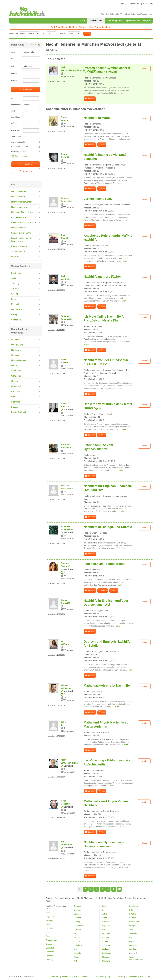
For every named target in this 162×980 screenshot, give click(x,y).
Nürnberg (105, 949)
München (15, 340)
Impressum (66, 977)
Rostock (132, 918)
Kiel (75, 961)
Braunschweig (52, 940)
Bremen (49, 944)
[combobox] (31, 73)
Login (122, 4)
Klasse (14, 80)
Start (83, 21)
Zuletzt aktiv (16, 137)
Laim (13, 299)
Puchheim (16, 391)
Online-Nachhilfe (19, 217)
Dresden (49, 956)
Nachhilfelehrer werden (22, 202)
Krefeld (104, 914)
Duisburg (50, 960)
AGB (76, 977)
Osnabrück (134, 906)
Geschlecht (16, 117)
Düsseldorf (78, 906)
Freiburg (77, 922)
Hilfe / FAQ (148, 4)
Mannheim (106, 933)
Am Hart (15, 289)
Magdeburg (106, 926)
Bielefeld (49, 928)
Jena (76, 949)
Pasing (14, 315)
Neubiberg (16, 350)
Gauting (15, 381)
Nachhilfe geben (114, 21)
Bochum (49, 932)
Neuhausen (16, 309)
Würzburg (133, 949)
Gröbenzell (16, 386)
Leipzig (104, 918)
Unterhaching (17, 345)
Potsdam (133, 914)
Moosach (15, 304)
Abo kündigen (131, 977)
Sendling (15, 283)
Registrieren (134, 4)
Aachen (49, 913)
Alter (13, 111)
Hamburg (77, 937)
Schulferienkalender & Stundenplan (21, 240)
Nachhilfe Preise (19, 228)
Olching (15, 397)
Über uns (55, 977)
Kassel (76, 957)
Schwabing (16, 320)
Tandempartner (18, 252)
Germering (16, 376)
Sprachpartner (133, 21)
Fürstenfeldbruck (19, 412)
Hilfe (142, 977)
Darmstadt (50, 948)
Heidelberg (78, 945)
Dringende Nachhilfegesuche (24, 212)
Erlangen (77, 910)
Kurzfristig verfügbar (25, 151)
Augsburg (50, 917)
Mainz (104, 930)
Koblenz (105, 906)
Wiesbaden (134, 941)
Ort (12, 66)
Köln (103, 910)
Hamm (76, 933)
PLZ (44, 34)
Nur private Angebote (25, 147)
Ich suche (13, 34)
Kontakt (120, 977)
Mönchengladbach (109, 945)
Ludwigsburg (107, 922)
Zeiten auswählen (20, 156)
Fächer (14, 73)
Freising (15, 407)
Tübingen (133, 933)
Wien (131, 957)
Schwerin (133, 910)
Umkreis (62, 34)
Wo (13, 98)
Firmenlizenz (99, 977)
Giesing (15, 294)
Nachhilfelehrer (18, 197)
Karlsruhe (78, 953)
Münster (105, 941)
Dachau (15, 366)
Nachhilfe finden (96, 21)
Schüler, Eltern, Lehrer (21, 233)
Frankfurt (77, 918)
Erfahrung (15, 123)
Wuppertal (133, 945)
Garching (15, 355)
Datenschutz (86, 977)
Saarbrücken (134, 922)
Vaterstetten (17, 371)
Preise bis (15, 130)
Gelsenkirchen (79, 926)
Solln (14, 278)
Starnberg (16, 402)
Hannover (78, 941)
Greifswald (78, 930)
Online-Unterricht (25, 142)
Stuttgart (133, 926)
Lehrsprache (16, 105)
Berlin (48, 924)
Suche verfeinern (26, 89)
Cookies (150, 977)
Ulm (131, 937)
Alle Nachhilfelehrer (137, 960)
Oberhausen (106, 953)
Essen (76, 914)
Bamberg (50, 920)
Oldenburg (106, 961)
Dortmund (50, 952)
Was (13, 52)
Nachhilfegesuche (19, 207)
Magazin (147, 21)
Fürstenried (16, 273)
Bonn (48, 936)
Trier (131, 930)
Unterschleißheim (19, 360)
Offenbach (106, 957)
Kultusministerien (19, 246)
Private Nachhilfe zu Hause (23, 223)
